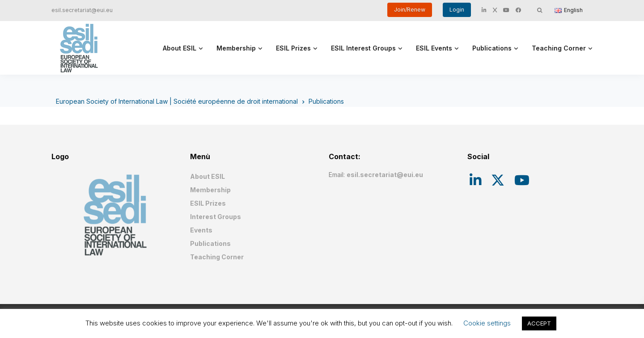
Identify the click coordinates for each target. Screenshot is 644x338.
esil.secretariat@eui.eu (82, 10)
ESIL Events (434, 48)
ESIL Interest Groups (363, 48)
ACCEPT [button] (539, 323)
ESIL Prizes (293, 48)
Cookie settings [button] (487, 323)
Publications (492, 48)
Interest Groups (216, 217)
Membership (236, 48)
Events (201, 230)
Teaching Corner (559, 48)
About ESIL (180, 48)
